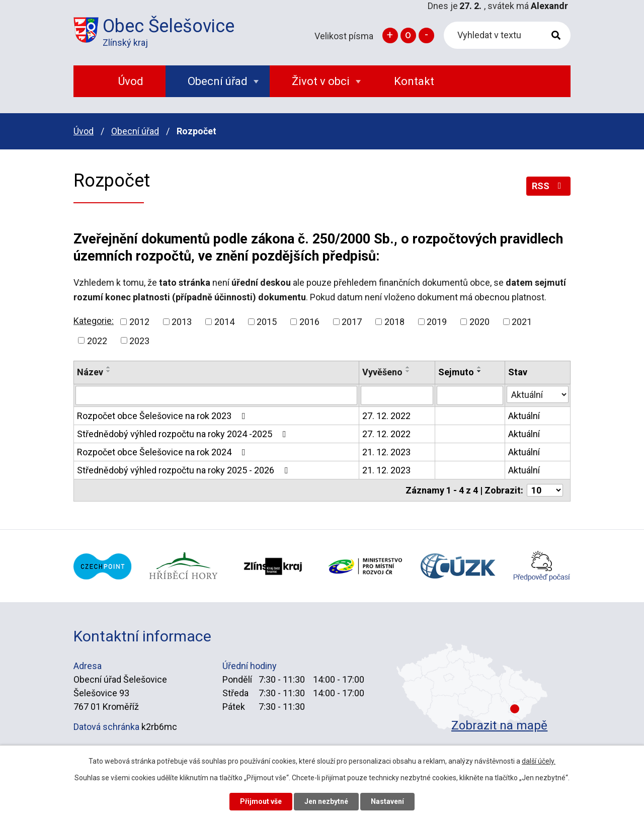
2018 (394, 322)
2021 (522, 322)
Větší (390, 35)
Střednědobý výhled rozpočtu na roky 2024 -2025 (184, 434)
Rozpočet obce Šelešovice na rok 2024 (163, 452)
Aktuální (524, 416)
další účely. (539, 761)
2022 (97, 340)
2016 (309, 322)
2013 (182, 322)
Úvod (84, 131)
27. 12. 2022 (386, 416)
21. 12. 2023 (386, 452)
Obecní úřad (135, 131)
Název (90, 372)
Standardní (408, 35)
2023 (139, 340)
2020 (479, 322)
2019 (437, 322)
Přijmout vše (261, 801)
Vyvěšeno (382, 372)
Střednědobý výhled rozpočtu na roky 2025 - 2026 (185, 470)
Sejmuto (456, 372)
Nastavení (387, 801)
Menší (426, 35)
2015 (267, 322)
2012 (139, 322)
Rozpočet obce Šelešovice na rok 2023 (163, 416)
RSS (549, 186)
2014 (224, 322)
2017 (352, 322)
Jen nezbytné (326, 801)
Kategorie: (94, 321)
